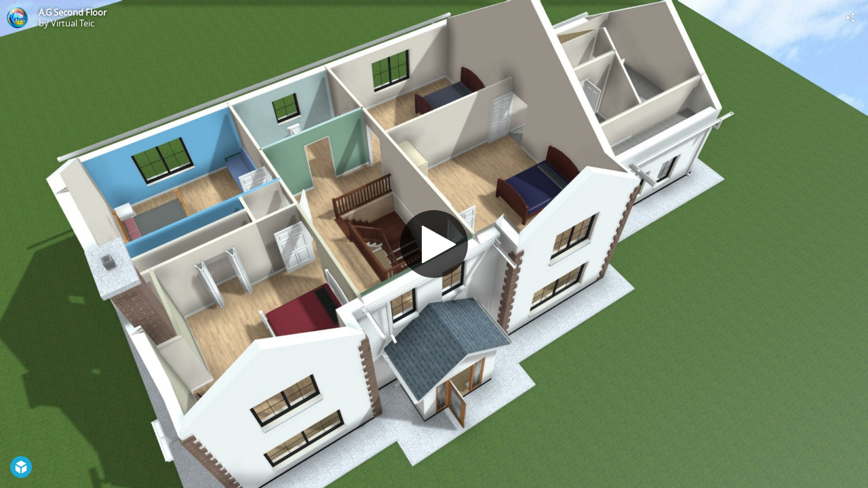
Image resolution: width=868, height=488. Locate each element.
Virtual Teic (73, 23)
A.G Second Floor (73, 12)
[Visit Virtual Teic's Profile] (18, 18)
